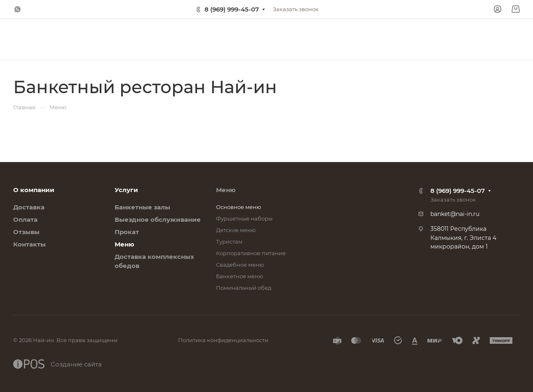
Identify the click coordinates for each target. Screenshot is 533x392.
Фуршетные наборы (244, 218)
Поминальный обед (244, 288)
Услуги (126, 190)
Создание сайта (58, 364)
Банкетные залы (142, 207)
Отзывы (26, 232)
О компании (34, 190)
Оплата (25, 219)
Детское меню (236, 230)
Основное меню (238, 207)
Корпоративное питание (251, 253)
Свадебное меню (240, 265)
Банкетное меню (239, 276)
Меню (124, 244)
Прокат (127, 232)
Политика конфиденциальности (223, 340)
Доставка (29, 207)
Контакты (29, 244)
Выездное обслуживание (158, 219)
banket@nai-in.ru (455, 214)
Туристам (229, 242)
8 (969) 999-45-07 (232, 9)
